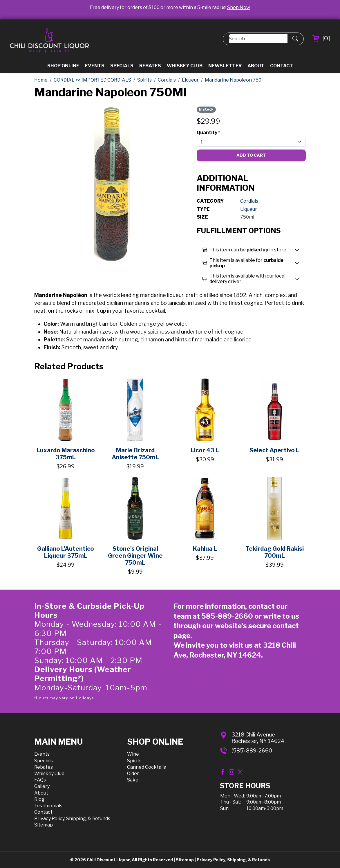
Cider (133, 774)
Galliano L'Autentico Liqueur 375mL (66, 552)
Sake (133, 780)
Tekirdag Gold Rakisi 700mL (275, 552)
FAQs (40, 780)
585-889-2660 (227, 616)
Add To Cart (251, 155)
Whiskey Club (185, 66)
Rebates (150, 66)
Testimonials (48, 806)
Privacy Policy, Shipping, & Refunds (72, 819)
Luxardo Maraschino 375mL (66, 454)
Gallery (42, 786)
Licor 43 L (205, 450)
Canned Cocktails (147, 767)
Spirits (134, 761)
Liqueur (249, 209)
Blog (39, 799)
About (256, 66)
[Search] (258, 39)
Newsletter (225, 66)
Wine (133, 754)
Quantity (208, 133)
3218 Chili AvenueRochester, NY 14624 (258, 738)
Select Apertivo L (274, 450)
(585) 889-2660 (252, 751)
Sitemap (44, 825)
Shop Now (239, 7)
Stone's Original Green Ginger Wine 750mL (135, 556)
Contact (282, 66)
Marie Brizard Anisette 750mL (135, 454)
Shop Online (63, 66)
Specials (122, 66)
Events (95, 66)
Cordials (249, 201)
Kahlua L (205, 549)
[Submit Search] (295, 39)
